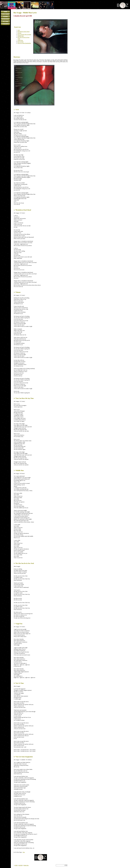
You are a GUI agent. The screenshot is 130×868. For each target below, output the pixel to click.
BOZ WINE (5, 22)
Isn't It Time (21, 42)
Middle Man (21, 36)
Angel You (20, 40)
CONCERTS (5, 24)
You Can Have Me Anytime (24, 34)
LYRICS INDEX (5, 14)
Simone (20, 33)
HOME (5, 12)
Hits (24, 852)
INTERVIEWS (5, 19)
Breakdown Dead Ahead (24, 32)
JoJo (19, 30)
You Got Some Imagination (24, 43)
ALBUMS (5, 17)
